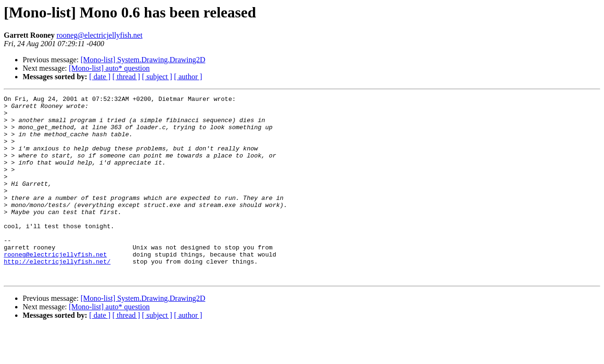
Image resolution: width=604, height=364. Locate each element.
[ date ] (100, 77)
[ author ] (188, 77)
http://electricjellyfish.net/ (57, 295)
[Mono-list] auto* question (109, 68)
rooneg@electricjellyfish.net (100, 35)
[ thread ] (126, 77)
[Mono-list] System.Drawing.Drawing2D (143, 60)
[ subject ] (157, 77)
